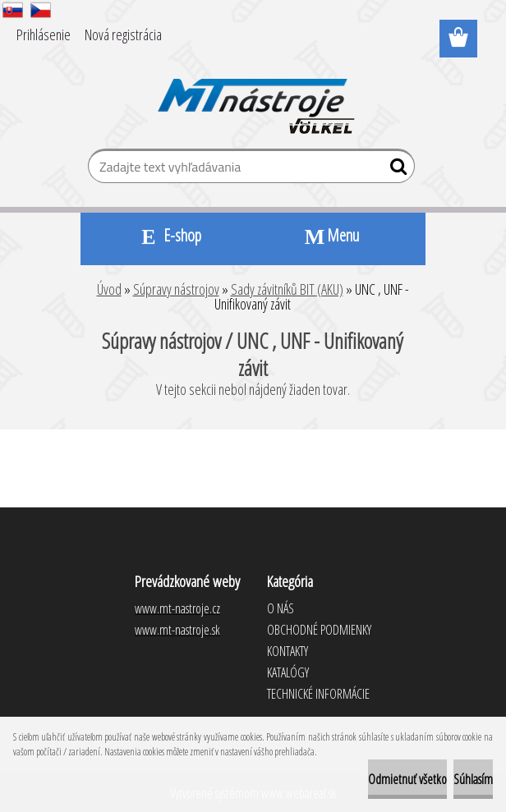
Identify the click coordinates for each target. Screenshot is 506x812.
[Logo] (253, 95)
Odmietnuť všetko (407, 779)
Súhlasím (473, 779)
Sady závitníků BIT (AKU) (287, 289)
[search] (396, 170)
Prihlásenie (44, 34)
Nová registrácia (123, 34)
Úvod (109, 289)
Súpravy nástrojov (176, 289)
